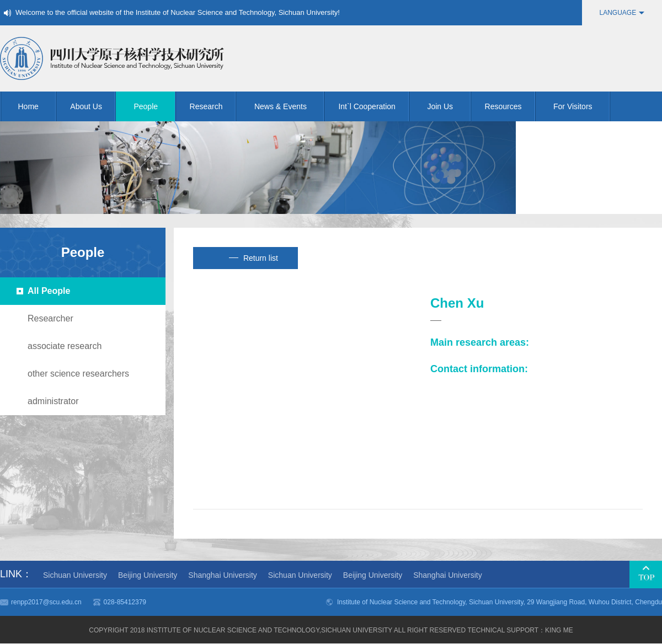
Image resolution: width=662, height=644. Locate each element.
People (154, 106)
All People (49, 291)
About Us (93, 106)
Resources (510, 106)
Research (213, 106)
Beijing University (148, 575)
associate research (65, 346)
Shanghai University (223, 575)
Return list (253, 258)
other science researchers (78, 374)
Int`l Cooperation (374, 106)
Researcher (50, 318)
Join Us (449, 106)
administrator (53, 401)
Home (38, 106)
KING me (559, 630)
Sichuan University (75, 575)
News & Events (289, 106)
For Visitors (582, 106)
